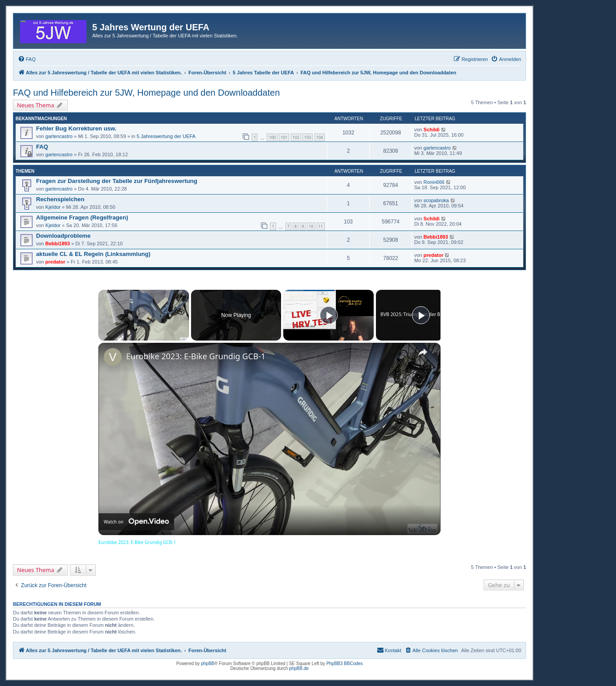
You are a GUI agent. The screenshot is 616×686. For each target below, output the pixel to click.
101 (284, 137)
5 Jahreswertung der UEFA (166, 136)
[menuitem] (27, 59)
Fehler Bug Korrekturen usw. (76, 128)
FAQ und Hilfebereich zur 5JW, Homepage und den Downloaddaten (146, 93)
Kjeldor (53, 207)
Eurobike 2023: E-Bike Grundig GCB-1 (196, 356)
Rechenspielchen (60, 199)
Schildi (432, 130)
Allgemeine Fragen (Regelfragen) (82, 217)
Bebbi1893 (58, 244)
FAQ (42, 147)
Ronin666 (434, 182)
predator (55, 262)
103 (308, 137)
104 (320, 137)
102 (296, 137)
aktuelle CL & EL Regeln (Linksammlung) (93, 254)
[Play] (329, 315)
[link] (113, 357)
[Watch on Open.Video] (136, 522)
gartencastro (59, 136)
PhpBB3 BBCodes (345, 664)
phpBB (208, 664)
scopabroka (436, 200)
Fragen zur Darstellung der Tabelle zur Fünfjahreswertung (117, 181)
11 (321, 226)
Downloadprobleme (63, 236)
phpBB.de (299, 668)
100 (272, 137)
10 (311, 226)
